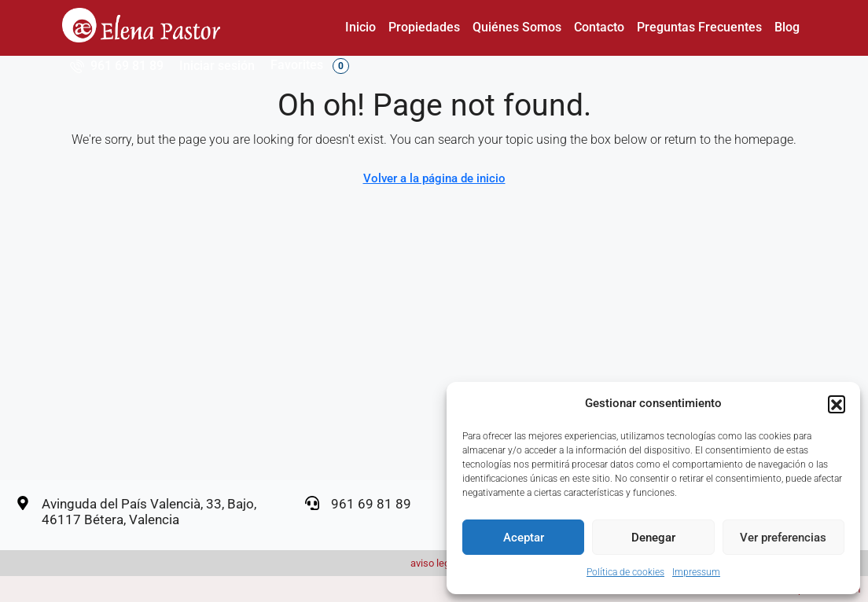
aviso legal (434, 563)
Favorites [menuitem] (310, 66)
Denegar (653, 538)
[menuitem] (117, 66)
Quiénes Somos (517, 27)
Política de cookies (625, 572)
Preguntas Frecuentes (699, 27)
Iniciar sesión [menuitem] (217, 66)
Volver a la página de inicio (434, 178)
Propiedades (424, 27)
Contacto (599, 27)
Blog (787, 27)
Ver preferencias (783, 538)
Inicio (360, 27)
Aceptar (524, 538)
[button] (837, 404)
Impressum (696, 572)
